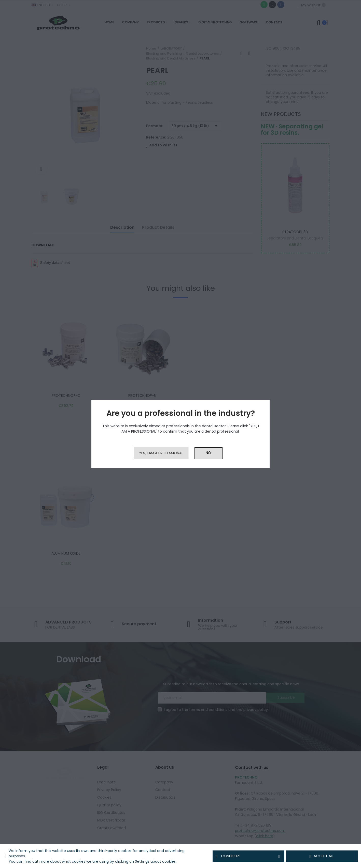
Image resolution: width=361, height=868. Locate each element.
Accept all (322, 856)
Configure (248, 856)
